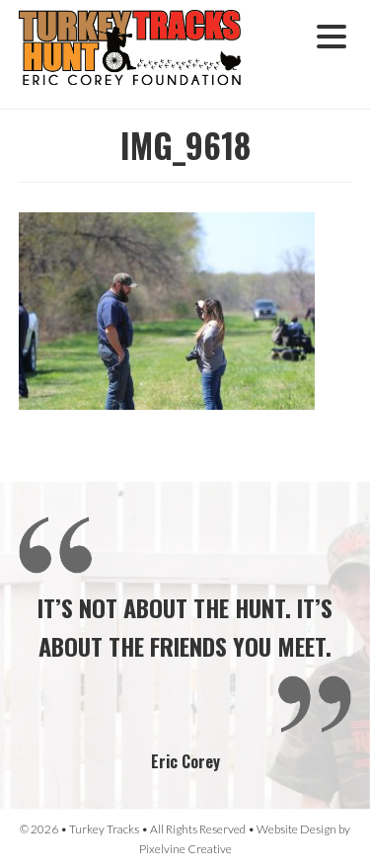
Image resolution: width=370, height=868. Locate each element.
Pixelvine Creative (185, 849)
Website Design (296, 829)
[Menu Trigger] (332, 34)
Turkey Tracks (142, 54)
